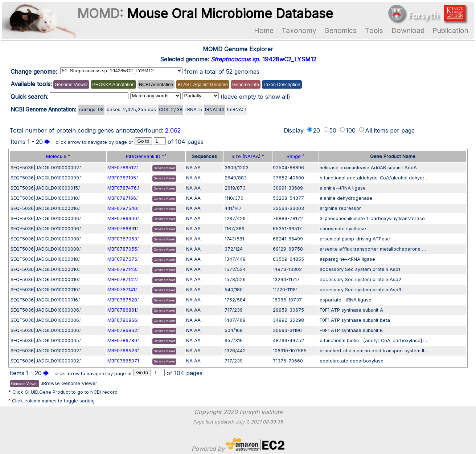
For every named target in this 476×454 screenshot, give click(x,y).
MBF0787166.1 (123, 198)
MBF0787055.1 (124, 249)
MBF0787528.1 (124, 300)
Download (408, 31)
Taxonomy (299, 31)
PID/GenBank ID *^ (146, 156)
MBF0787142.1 (123, 279)
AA (197, 168)
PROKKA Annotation (113, 84)
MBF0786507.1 (123, 361)
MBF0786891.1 (123, 229)
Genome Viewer (71, 84)
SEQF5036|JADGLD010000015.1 (46, 188)
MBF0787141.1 (122, 290)
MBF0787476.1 (123, 188)
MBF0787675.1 (124, 259)
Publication (450, 31)
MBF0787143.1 (123, 269)
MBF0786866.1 (124, 320)
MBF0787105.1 (123, 178)
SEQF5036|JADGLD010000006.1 (46, 218)
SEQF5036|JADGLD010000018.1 (46, 259)
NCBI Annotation (156, 84)
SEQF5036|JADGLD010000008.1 (46, 239)
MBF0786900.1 (124, 218)
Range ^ (296, 156)
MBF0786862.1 (124, 330)
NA (189, 168)
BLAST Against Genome (202, 84)
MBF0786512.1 (123, 168)
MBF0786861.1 (123, 310)
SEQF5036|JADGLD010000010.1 (46, 198)
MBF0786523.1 (124, 351)
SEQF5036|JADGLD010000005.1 (46, 340)
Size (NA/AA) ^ (248, 156)
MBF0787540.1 (124, 208)
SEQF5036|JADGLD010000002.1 (46, 168)
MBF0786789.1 (124, 340)
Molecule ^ (58, 156)
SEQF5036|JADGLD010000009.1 (46, 178)
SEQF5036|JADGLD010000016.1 (46, 208)
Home (264, 31)
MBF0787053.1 (124, 239)
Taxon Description (282, 84)
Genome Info (246, 84)
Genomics (340, 31)
